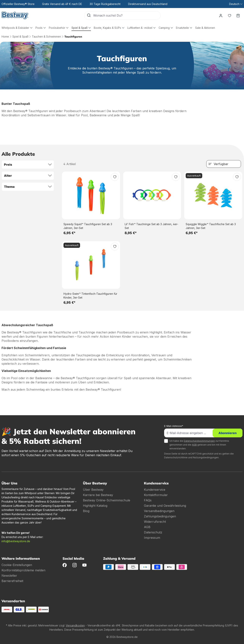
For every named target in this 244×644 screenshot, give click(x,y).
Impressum (152, 538)
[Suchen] (89, 15)
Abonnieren (228, 433)
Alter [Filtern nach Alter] (28, 176)
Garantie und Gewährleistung (165, 506)
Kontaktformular (156, 495)
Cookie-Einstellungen (17, 565)
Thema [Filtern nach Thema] (28, 187)
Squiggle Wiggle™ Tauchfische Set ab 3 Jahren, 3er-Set (211, 226)
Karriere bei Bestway (98, 495)
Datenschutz (153, 532)
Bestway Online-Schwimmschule (107, 500)
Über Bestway (93, 490)
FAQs (148, 500)
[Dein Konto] (221, 15)
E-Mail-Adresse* (174, 426)
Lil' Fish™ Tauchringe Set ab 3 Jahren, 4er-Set (151, 226)
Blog (86, 511)
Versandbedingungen (159, 511)
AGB (194, 445)
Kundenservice (155, 490)
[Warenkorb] (238, 15)
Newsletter (9, 576)
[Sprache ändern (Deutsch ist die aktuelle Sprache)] (236, 4)
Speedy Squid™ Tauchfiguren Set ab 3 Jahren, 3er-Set (88, 226)
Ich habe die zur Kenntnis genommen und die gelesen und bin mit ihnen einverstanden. (199, 445)
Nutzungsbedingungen (206, 457)
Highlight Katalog (95, 506)
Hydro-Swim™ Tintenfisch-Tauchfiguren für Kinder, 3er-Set (90, 296)
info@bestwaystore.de (16, 541)
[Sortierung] (224, 164)
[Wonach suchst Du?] (127, 15)
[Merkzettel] (229, 15)
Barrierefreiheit (12, 581)
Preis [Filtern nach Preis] (28, 165)
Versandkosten (75, 625)
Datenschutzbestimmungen (199, 441)
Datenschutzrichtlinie (176, 457)
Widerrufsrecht (155, 522)
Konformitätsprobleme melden (23, 570)
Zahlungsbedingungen (160, 516)
